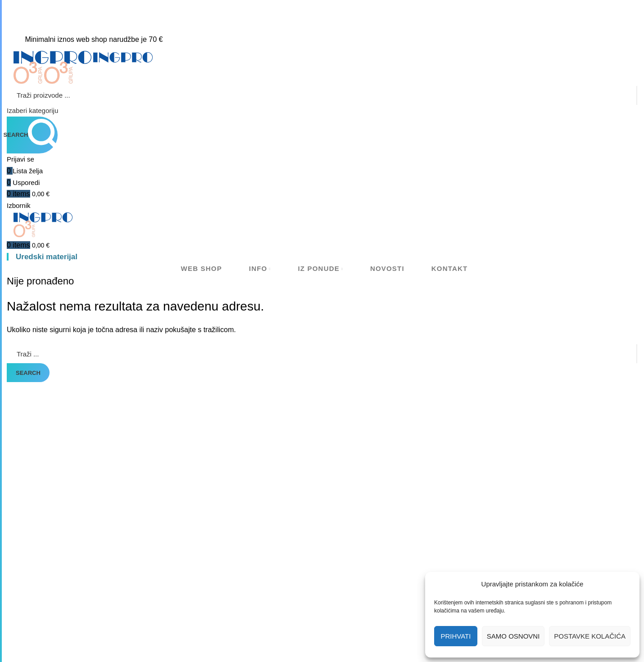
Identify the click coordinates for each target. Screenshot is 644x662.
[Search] (322, 95)
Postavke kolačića (590, 636)
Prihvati (456, 636)
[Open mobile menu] (19, 205)
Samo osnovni (513, 636)
